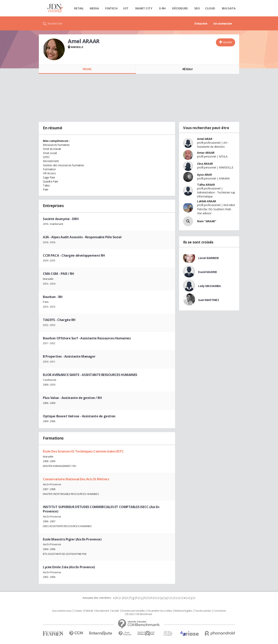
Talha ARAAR (206, 185)
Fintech (111, 8)
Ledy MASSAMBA (210, 286)
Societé (115, 611)
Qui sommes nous (62, 611)
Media (94, 8)
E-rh (162, 8)
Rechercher (55, 23)
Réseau (187, 69)
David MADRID (208, 272)
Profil (87, 69)
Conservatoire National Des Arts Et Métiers (76, 479)
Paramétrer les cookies (160, 611)
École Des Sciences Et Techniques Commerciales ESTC (83, 451)
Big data (229, 8)
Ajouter (228, 42)
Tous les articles (203, 611)
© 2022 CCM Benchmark (139, 614)
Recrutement (102, 611)
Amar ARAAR (206, 153)
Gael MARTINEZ (209, 300)
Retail (79, 8)
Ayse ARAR (204, 175)
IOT (126, 8)
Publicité (89, 611)
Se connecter (223, 23)
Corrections (220, 611)
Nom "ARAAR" (207, 221)
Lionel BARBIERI (208, 258)
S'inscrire (201, 23)
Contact (78, 611)
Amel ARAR (205, 139)
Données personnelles (133, 611)
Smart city (144, 8)
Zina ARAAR (205, 164)
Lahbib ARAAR (207, 201)
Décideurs (180, 8)
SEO (197, 8)
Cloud (210, 8)
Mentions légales (183, 611)
